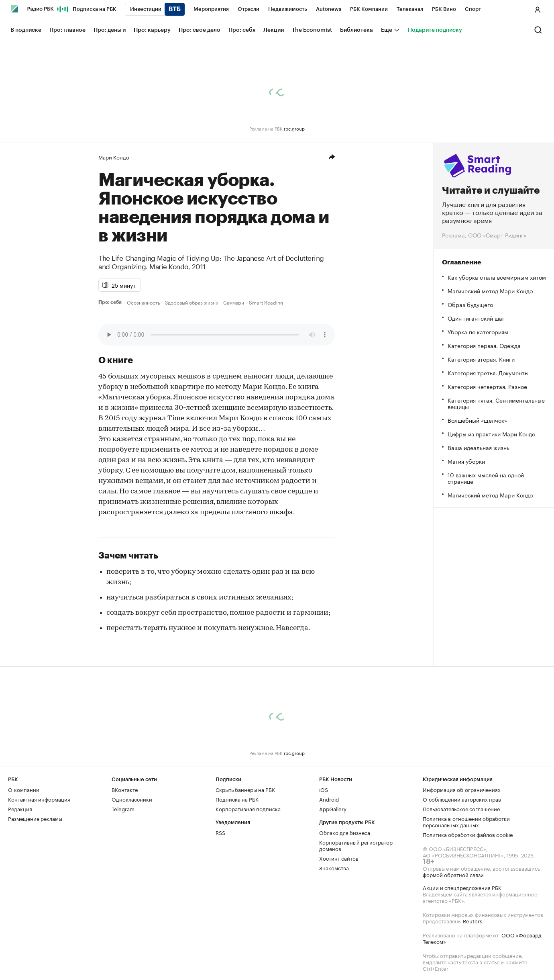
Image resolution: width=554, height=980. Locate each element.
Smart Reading (266, 302)
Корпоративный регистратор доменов (356, 845)
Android (329, 799)
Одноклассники (132, 799)
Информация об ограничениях (462, 789)
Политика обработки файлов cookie (468, 834)
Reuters (473, 921)
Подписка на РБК (237, 799)
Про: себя (111, 302)
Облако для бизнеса (345, 832)
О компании (24, 789)
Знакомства (334, 867)
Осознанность (144, 302)
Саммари (234, 302)
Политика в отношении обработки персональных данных (466, 821)
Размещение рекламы (35, 818)
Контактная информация (39, 799)
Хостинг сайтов (339, 858)
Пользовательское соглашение (461, 808)
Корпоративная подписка (248, 808)
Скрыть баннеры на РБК (245, 789)
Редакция (20, 808)
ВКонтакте (125, 789)
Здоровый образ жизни (192, 302)
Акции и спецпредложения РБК (462, 887)
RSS (220, 832)
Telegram (123, 808)
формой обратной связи (453, 874)
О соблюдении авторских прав (462, 799)
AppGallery (333, 808)
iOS (324, 789)
